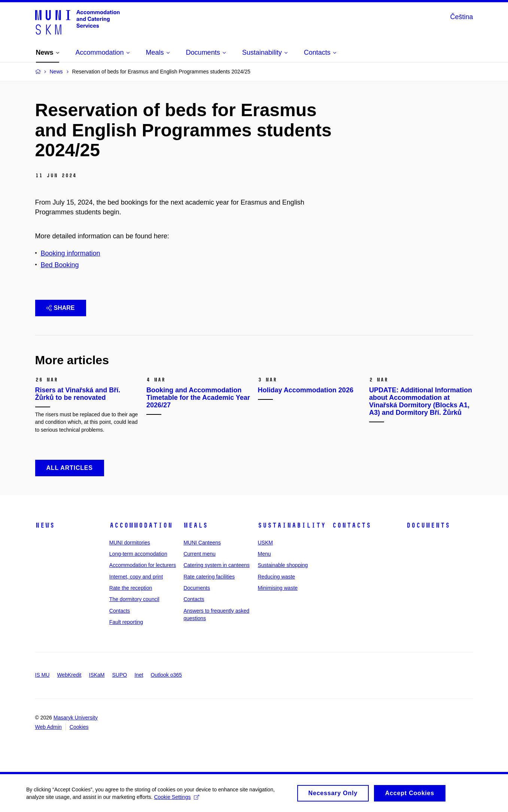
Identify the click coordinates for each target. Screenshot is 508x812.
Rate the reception (131, 588)
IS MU (42, 675)
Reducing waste (276, 577)
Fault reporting (126, 622)
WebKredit (69, 675)
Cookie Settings (177, 799)
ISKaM (97, 675)
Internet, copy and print (136, 577)
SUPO (120, 675)
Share (61, 308)
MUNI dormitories (130, 543)
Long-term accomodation (138, 554)
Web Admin (48, 727)
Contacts (120, 611)
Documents (197, 588)
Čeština (461, 17)
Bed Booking (60, 265)
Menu (264, 554)
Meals (196, 525)
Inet (139, 675)
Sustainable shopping (283, 565)
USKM (265, 543)
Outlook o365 (166, 675)
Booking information (71, 253)
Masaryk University (76, 718)
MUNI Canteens (202, 543)
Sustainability (292, 525)
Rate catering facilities (209, 577)
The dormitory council (134, 599)
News (45, 525)
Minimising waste (278, 588)
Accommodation (141, 525)
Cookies (79, 727)
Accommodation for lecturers (143, 565)
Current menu (200, 554)
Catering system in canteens (217, 565)
